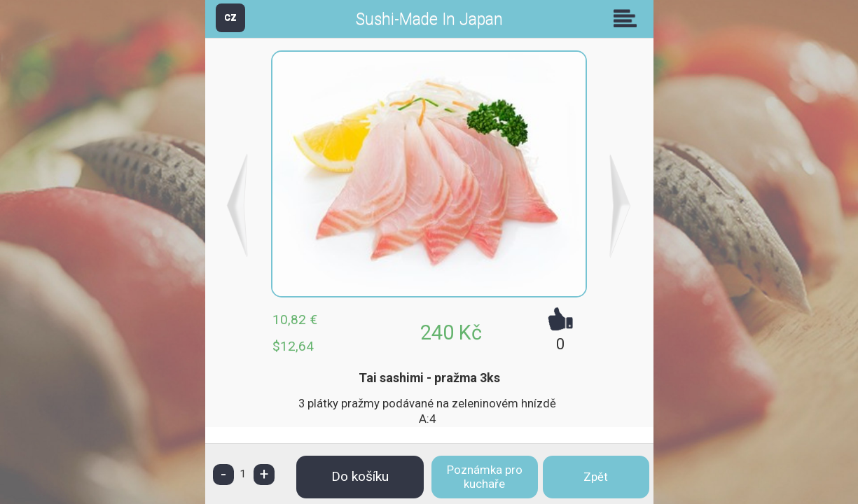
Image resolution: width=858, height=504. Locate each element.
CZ (230, 17)
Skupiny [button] (628, 18)
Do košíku (360, 476)
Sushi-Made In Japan (429, 19)
